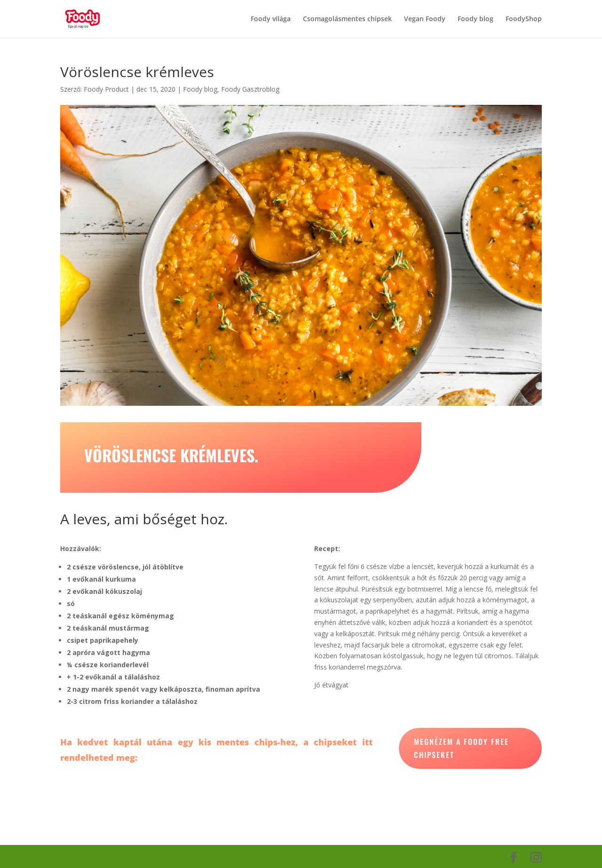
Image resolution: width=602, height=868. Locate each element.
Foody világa (271, 19)
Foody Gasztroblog (250, 89)
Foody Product (106, 89)
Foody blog (475, 19)
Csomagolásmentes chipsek (347, 19)
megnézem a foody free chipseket (461, 748)
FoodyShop (524, 19)
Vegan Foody (425, 19)
